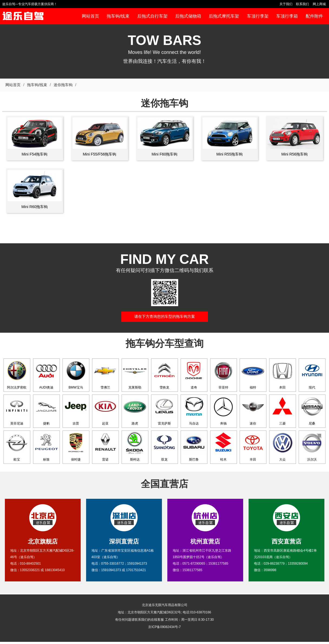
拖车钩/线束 (37, 85)
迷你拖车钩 (63, 85)
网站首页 (13, 85)
